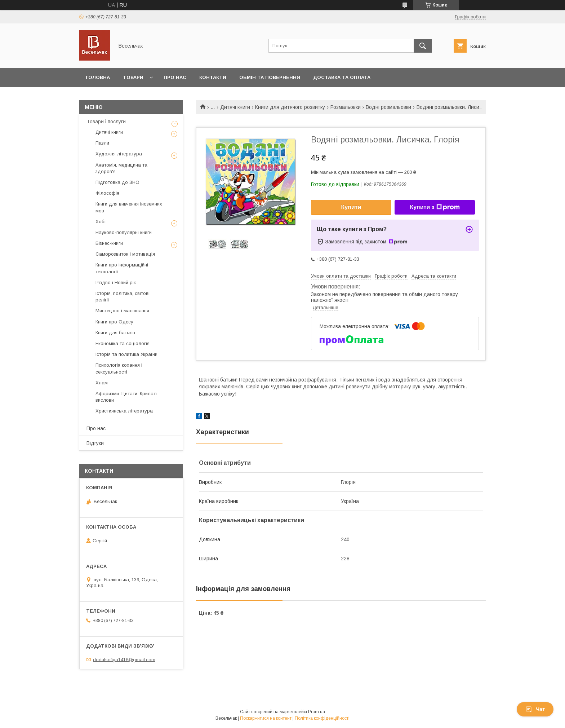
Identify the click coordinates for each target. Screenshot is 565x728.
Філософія (107, 193)
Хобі (101, 222)
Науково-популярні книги (124, 232)
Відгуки (95, 443)
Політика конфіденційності (322, 718)
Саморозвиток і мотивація (125, 254)
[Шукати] (423, 46)
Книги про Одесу (114, 322)
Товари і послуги (106, 122)
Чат (535, 709)
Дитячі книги (235, 107)
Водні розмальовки (388, 107)
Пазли (102, 143)
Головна (98, 77)
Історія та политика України (126, 354)
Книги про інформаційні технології (122, 268)
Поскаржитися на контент (266, 718)
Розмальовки (346, 107)
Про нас (175, 77)
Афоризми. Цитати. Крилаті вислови (126, 397)
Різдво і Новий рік (116, 283)
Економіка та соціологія (123, 343)
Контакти (213, 77)
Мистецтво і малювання (122, 311)
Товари (133, 77)
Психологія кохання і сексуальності (119, 368)
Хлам (102, 383)
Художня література (119, 154)
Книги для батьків (115, 333)
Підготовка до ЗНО (117, 182)
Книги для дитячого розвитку (290, 107)
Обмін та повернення (270, 77)
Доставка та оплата (342, 77)
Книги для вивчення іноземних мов (129, 207)
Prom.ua (317, 712)
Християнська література (124, 411)
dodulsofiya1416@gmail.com (124, 659)
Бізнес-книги (109, 243)
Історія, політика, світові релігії (123, 297)
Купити (351, 207)
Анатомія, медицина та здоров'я (121, 168)
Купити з (435, 207)
